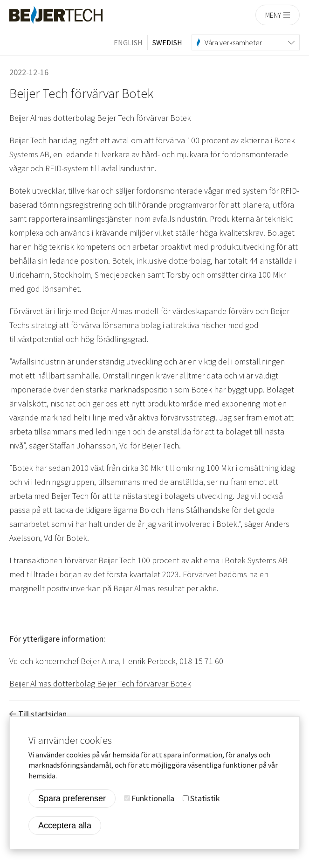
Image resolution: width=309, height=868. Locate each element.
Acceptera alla (65, 826)
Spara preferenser (72, 799)
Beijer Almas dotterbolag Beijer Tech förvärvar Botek (100, 683)
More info (76, 777)
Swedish (167, 42)
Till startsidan (42, 714)
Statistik (205, 799)
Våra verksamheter (233, 42)
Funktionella (153, 799)
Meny (273, 15)
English (128, 42)
